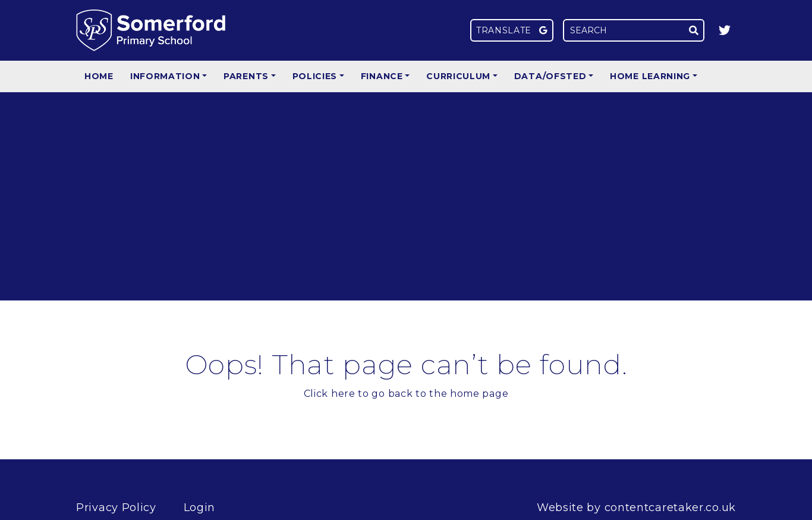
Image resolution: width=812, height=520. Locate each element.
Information (165, 76)
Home (99, 76)
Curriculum (458, 76)
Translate (512, 30)
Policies (315, 76)
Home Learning (650, 76)
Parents (246, 76)
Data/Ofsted (550, 76)
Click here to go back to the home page (406, 394)
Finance (382, 76)
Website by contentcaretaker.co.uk (636, 508)
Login (200, 508)
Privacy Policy (116, 508)
